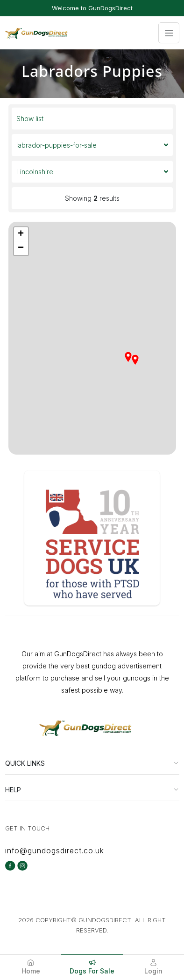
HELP (13, 790)
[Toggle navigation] (169, 33)
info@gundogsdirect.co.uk (55, 851)
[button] (136, 361)
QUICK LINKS (25, 763)
